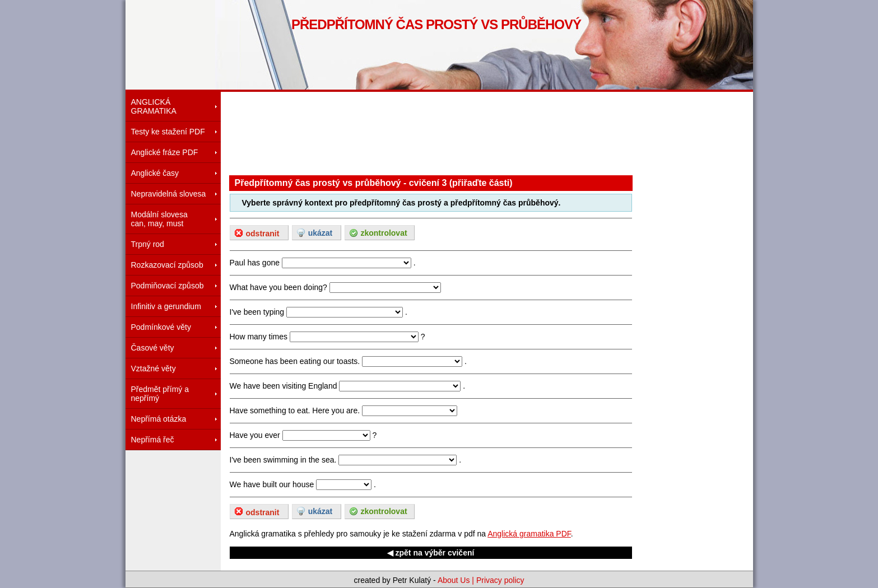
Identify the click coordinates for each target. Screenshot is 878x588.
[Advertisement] (433, 132)
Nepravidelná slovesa (169, 194)
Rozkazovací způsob (167, 265)
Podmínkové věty (161, 327)
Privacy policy (500, 580)
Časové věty (153, 348)
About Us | (457, 580)
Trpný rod (148, 244)
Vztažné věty (154, 368)
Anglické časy (155, 173)
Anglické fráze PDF (165, 152)
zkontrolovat (384, 233)
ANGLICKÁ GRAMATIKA (154, 106)
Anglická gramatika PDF (529, 534)
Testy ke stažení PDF (168, 132)
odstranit (263, 234)
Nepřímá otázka (159, 419)
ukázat (320, 233)
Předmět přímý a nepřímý (160, 394)
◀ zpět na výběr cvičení (431, 553)
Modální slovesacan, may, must (159, 219)
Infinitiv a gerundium (166, 306)
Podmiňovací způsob (168, 286)
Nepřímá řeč (153, 440)
